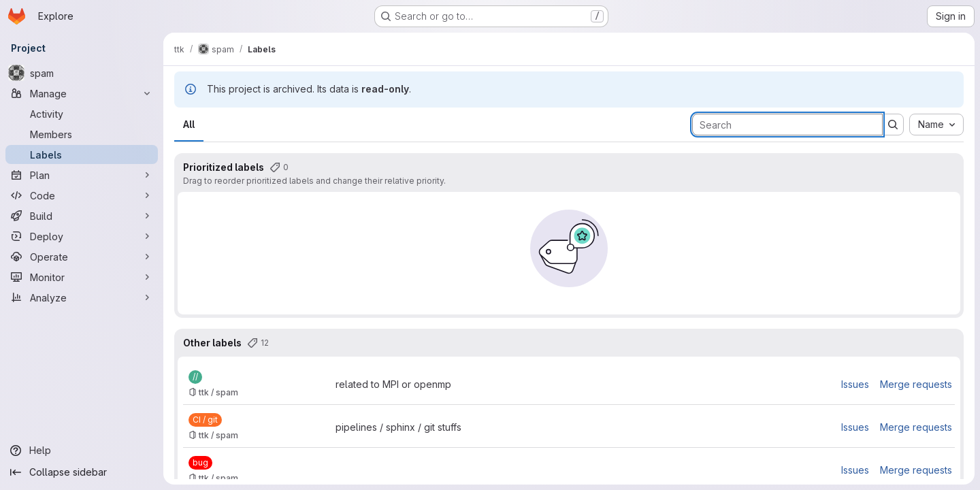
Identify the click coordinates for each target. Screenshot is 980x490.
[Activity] (82, 114)
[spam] (82, 73)
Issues (855, 384)
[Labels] (82, 154)
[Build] (82, 216)
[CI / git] (205, 420)
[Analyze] (82, 297)
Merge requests (916, 384)
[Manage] (82, 93)
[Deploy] (82, 236)
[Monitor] (82, 277)
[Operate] (82, 257)
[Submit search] (893, 125)
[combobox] (936, 125)
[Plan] (82, 175)
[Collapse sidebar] (82, 472)
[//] (195, 377)
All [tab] (189, 124)
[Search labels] (787, 125)
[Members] (82, 134)
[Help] (82, 451)
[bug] (200, 463)
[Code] (82, 195)
